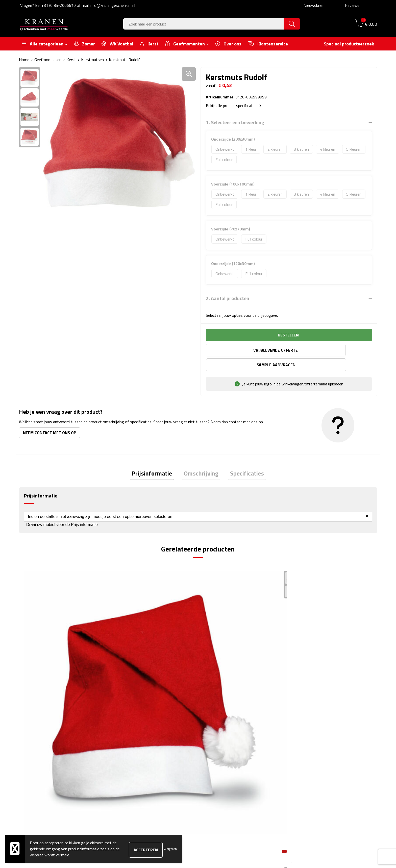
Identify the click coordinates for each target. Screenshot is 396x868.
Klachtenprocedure (309, 750)
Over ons (123, 734)
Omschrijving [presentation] (201, 460)
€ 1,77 (216, 655)
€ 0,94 (305, 655)
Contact (211, 734)
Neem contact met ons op (50, 418)
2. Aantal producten (228, 298)
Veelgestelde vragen (133, 750)
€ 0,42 (37, 655)
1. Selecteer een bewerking (235, 122)
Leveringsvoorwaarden (313, 757)
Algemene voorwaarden (313, 734)
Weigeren (170, 849)
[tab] (156, 460)
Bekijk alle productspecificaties (233, 106)
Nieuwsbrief (314, 5)
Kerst (71, 60)
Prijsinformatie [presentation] (156, 460)
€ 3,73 (126, 655)
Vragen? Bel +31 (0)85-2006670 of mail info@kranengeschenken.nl (78, 5)
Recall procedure (307, 773)
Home (24, 60)
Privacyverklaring (307, 765)
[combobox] (204, 24)
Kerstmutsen (92, 60)
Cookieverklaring (307, 742)
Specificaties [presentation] (243, 460)
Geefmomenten (48, 60)
